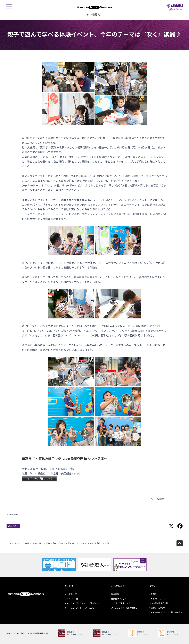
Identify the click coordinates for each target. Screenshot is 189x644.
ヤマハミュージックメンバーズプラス (81, 608)
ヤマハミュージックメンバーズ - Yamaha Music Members (94, 7)
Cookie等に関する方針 (158, 603)
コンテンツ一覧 (21, 543)
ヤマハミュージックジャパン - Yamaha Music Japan (175, 7)
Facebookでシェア (180, 526)
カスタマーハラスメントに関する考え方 (166, 612)
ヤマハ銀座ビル (39, 473)
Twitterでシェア (171, 526)
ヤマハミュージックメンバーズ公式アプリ (83, 603)
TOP (9, 543)
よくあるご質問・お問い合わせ (124, 608)
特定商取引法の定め (157, 608)
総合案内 (115, 594)
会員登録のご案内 (119, 599)
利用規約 (152, 594)
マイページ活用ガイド (121, 603)
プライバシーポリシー (158, 599)
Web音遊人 (13, 526)
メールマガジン (71, 594)
